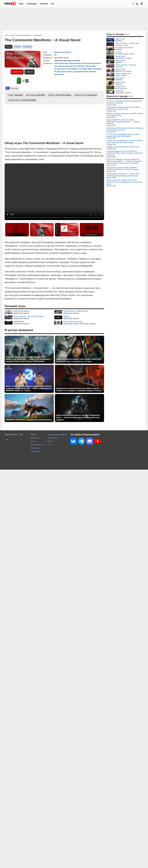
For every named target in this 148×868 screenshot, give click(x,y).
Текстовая (83, 69)
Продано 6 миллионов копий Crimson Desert (123, 147)
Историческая (60, 69)
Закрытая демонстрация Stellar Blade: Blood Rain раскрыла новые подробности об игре (79, 360)
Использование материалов (57, 435)
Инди (90, 69)
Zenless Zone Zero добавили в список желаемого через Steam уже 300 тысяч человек (125, 141)
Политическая (74, 63)
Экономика (97, 69)
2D (55, 72)
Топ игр (33, 441)
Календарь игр (36, 448)
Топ (53, 4)
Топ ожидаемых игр (37, 445)
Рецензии (44, 4)
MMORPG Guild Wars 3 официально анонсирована (29, 420)
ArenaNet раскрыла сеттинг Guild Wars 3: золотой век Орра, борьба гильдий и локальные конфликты (124, 153)
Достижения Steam (81, 72)
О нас (49, 445)
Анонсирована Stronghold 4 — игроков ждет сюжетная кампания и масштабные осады (123, 175)
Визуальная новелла (63, 52)
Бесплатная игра (61, 63)
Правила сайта (53, 438)
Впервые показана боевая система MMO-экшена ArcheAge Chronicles (125, 114)
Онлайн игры (35, 438)
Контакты (51, 441)
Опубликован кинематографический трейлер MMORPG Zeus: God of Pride (123, 108)
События (17, 47)
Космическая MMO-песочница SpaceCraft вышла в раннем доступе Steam (125, 129)
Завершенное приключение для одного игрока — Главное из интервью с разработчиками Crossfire (79, 389)
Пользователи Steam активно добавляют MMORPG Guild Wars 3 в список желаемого (123, 169)
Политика (80, 66)
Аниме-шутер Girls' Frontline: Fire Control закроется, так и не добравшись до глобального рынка (124, 182)
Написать (29, 72)
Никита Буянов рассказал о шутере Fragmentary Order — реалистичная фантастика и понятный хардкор (78, 417)
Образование (90, 66)
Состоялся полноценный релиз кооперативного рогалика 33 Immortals (124, 102)
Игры (21, 4)
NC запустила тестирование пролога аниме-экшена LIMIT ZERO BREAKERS (123, 135)
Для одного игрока (65, 72)
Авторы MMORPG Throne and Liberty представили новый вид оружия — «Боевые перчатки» (123, 122)
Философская (72, 69)
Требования (27, 47)
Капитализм (86, 63)
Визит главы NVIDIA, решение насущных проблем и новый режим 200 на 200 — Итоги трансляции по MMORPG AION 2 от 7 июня (29, 388)
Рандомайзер (35, 451)
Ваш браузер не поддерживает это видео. (54, 192)
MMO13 (33, 435)
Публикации (32, 4)
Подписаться (17, 72)
